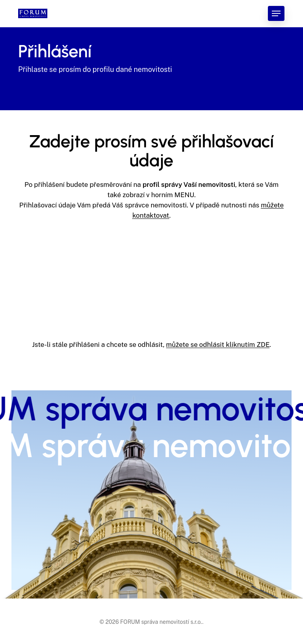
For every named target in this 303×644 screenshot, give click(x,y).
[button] (276, 13)
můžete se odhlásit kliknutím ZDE (218, 345)
